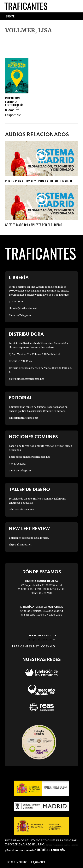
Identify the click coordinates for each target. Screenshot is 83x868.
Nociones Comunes (33, 437)
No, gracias (38, 862)
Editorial (21, 398)
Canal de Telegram (20, 315)
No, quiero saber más (51, 850)
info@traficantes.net (41, 640)
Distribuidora (26, 334)
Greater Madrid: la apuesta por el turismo (34, 225)
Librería (19, 278)
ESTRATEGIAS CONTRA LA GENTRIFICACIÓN (14, 102)
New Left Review (29, 529)
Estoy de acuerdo (17, 862)
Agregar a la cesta (18, 108)
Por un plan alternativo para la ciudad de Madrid (39, 181)
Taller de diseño (29, 490)
